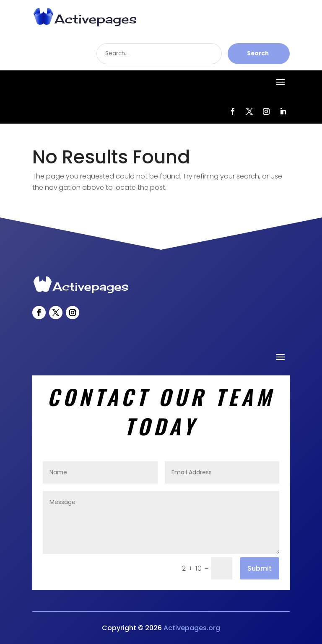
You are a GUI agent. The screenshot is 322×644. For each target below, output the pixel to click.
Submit (260, 568)
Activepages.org (192, 628)
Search (258, 53)
